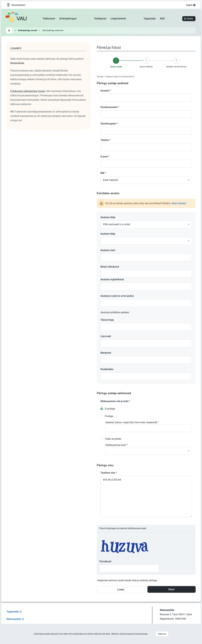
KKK (162, 19)
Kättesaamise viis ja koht (115, 401)
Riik (103, 173)
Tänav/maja (107, 320)
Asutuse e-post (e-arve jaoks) (117, 296)
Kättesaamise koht (117, 445)
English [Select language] (191, 5)
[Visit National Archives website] (16, 5)
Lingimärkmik (118, 19)
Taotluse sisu (109, 473)
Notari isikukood (110, 267)
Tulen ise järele (113, 439)
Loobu (121, 590)
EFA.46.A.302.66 (146, 497)
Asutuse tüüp (108, 217)
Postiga (109, 416)
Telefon (106, 140)
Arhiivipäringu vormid (27, 30)
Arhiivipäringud (68, 19)
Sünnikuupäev (109, 124)
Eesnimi (106, 91)
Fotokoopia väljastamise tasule (28, 91)
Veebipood (100, 19)
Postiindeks (107, 369)
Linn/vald (106, 336)
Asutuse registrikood (112, 279)
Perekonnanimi (110, 107)
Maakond (106, 353)
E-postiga (110, 409)
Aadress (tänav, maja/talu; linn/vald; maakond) (132, 422)
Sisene (189, 19)
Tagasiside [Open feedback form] (14, 612)
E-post (105, 157)
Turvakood (105, 561)
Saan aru (162, 634)
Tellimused (49, 19)
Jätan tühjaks (179, 203)
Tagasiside (150, 19)
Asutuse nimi (108, 250)
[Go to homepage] (16, 19)
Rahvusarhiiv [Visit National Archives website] (15, 619)
